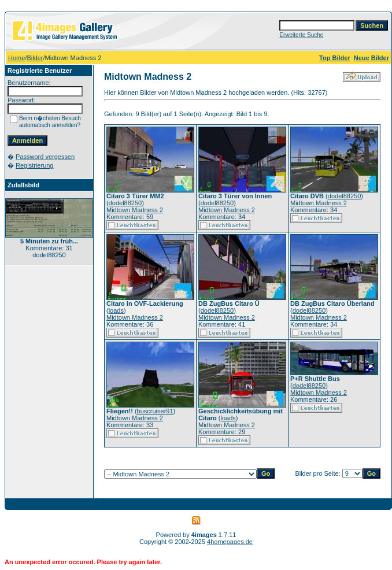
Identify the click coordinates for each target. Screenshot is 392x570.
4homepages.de (230, 542)
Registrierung (34, 165)
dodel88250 (125, 203)
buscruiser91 (155, 411)
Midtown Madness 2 (135, 210)
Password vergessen (45, 157)
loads (116, 310)
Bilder (35, 58)
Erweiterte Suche (301, 35)
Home (16, 58)
